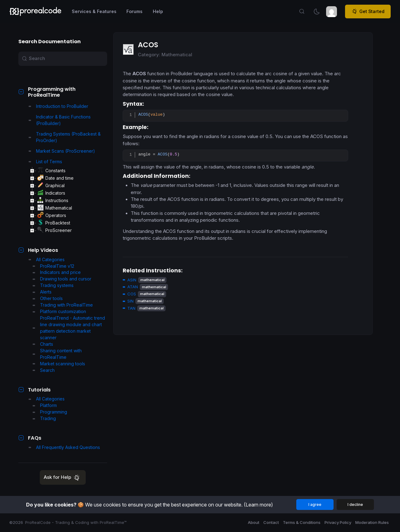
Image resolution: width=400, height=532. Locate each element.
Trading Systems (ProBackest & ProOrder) (65, 137)
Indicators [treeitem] (51, 193)
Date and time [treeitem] (55, 178)
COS (132, 294)
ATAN (133, 287)
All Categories (47, 259)
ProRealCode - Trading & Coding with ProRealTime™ (76, 522)
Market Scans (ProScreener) (62, 151)
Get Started (368, 12)
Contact (271, 522)
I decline (355, 504)
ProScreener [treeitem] (55, 230)
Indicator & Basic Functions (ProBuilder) (60, 120)
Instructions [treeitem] (53, 201)
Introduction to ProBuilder (58, 106)
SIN (130, 301)
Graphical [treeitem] (51, 186)
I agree (315, 504)
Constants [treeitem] (51, 171)
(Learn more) (258, 505)
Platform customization (59, 311)
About (254, 522)
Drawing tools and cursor (62, 279)
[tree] (68, 201)
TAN (131, 308)
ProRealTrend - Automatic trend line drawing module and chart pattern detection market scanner (69, 328)
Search (44, 370)
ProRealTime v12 (53, 266)
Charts (43, 344)
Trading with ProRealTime (63, 305)
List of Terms (45, 162)
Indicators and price (57, 272)
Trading (44, 418)
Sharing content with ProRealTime (57, 354)
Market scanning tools (59, 364)
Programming (50, 412)
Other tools (48, 298)
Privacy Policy (338, 522)
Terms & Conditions (302, 522)
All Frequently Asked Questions (64, 447)
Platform (45, 405)
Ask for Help (63, 478)
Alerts (42, 292)
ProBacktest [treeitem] (54, 223)
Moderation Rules (372, 522)
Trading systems (53, 285)
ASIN (132, 280)
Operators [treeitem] (52, 215)
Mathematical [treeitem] (55, 208)
